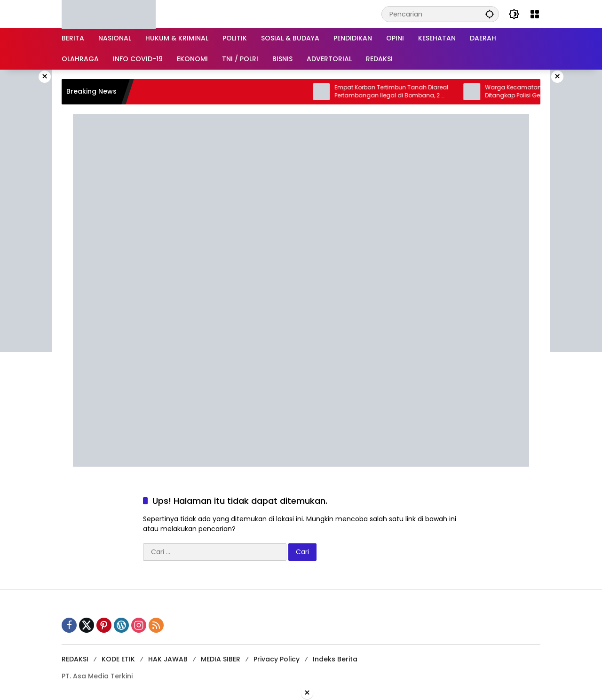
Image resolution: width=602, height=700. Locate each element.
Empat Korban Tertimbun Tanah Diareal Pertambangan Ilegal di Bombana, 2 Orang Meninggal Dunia (398, 92)
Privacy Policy (277, 659)
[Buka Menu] (535, 14)
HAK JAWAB (168, 659)
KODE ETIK (118, 659)
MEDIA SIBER (221, 659)
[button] (490, 14)
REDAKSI (75, 659)
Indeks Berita (335, 659)
